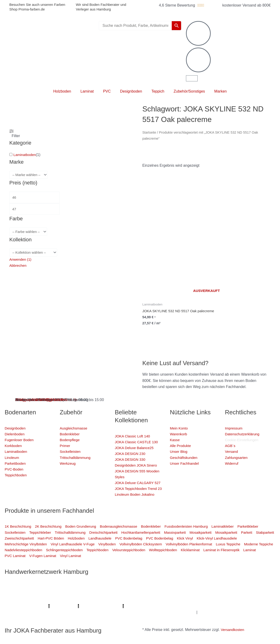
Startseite (150, 132)
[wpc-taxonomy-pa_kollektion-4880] (35, 254)
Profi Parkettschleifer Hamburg (196, 581)
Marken (220, 91)
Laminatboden (25, 155)
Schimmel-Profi (77, 606)
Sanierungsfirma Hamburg (27, 588)
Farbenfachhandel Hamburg (165, 588)
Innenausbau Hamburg (229, 606)
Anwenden (21, 261)
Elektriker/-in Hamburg (244, 581)
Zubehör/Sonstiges (189, 91)
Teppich (158, 91)
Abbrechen (18, 267)
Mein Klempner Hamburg (63, 581)
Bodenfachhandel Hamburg (214, 588)
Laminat (87, 91)
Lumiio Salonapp (101, 600)
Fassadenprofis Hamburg (118, 588)
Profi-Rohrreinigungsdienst (140, 600)
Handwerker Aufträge (111, 606)
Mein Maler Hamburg (150, 581)
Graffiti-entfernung (191, 606)
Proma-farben (177, 600)
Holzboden (62, 91)
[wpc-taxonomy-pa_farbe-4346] (29, 233)
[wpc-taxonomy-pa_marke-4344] (30, 175)
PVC (107, 91)
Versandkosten (233, 630)
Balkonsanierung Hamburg (153, 606)
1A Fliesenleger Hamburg (73, 588)
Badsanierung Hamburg (144, 594)
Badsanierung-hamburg (42, 606)
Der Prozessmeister (182, 594)
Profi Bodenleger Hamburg (108, 581)
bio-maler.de (201, 600)
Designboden (131, 91)
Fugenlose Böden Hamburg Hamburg (55, 594)
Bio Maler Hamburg (105, 594)
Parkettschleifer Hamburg (61, 600)
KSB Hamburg (213, 594)
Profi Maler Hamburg (22, 581)
